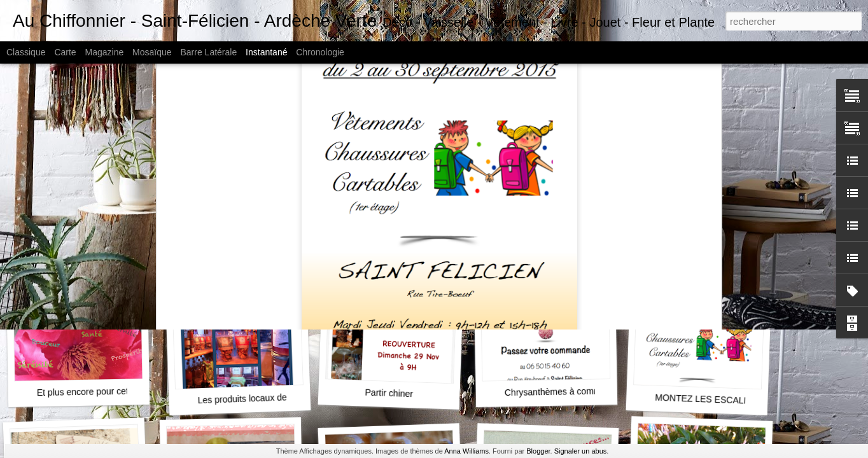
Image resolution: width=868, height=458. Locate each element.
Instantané (266, 52)
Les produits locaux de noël (252, 398)
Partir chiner (389, 393)
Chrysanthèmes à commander (564, 392)
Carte (65, 52)
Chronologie (320, 52)
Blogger (538, 451)
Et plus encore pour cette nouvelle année (118, 391)
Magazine (105, 52)
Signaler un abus (581, 451)
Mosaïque (152, 52)
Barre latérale (208, 52)
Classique (26, 52)
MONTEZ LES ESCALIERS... (713, 399)
